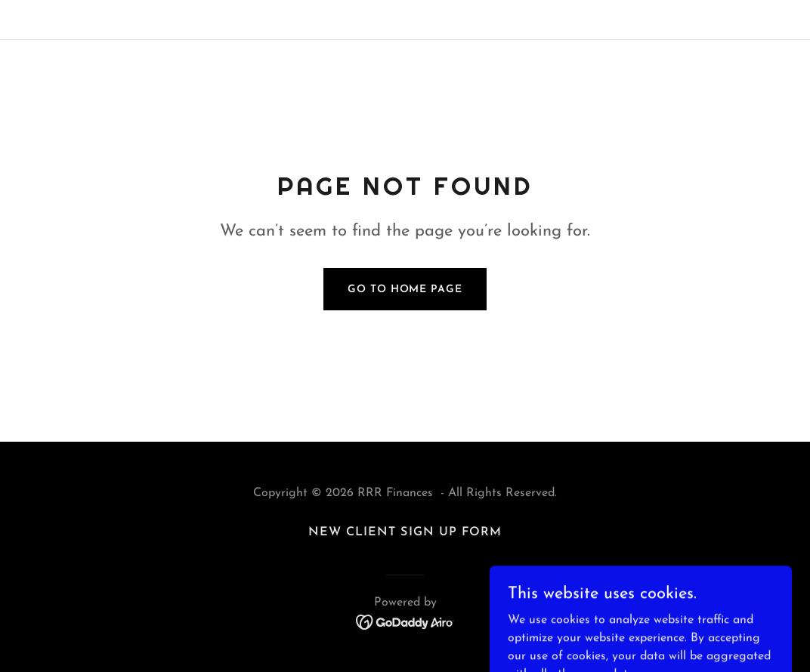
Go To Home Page (405, 290)
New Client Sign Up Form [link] (405, 532)
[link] (405, 621)
